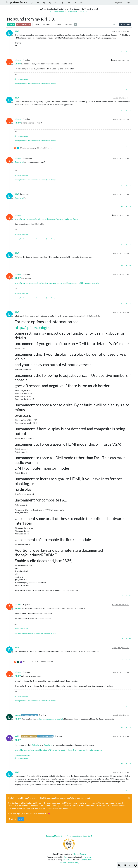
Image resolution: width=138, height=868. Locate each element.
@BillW (26, 60)
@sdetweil (27, 158)
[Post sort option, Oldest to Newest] (114, 24)
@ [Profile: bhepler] (36, 745)
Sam (65, 857)
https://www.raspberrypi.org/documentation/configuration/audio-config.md (46, 219)
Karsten (87, 857)
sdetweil (18, 60)
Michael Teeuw (79, 854)
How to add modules (21, 79)
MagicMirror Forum (16, 2)
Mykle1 (18, 736)
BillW (17, 31)
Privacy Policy (73, 863)
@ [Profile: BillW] (18, 64)
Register (13, 819)
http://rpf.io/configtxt (33, 327)
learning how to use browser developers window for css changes (35, 84)
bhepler (18, 715)
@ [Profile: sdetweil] (19, 162)
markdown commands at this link (50, 719)
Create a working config (22, 756)
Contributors (86, 860)
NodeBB (66, 860)
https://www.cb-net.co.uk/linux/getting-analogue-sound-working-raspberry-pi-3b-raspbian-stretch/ (57, 283)
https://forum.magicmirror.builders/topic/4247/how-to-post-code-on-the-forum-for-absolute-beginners (58, 750)
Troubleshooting (24, 24)
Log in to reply (125, 24)
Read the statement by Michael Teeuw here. (69, 12)
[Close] (129, 798)
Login (21, 819)
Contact (63, 863)
